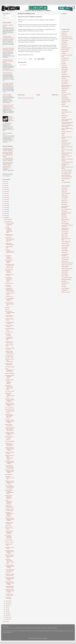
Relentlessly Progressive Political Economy (67, 86)
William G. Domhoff (66, 292)
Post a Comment (23, 65)
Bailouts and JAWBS (10, 373)
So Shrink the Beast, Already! (9, 275)
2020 (5, 193)
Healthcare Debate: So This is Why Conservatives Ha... (10, 353)
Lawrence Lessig (65, 257)
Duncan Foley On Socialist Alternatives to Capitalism (8, 49)
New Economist (65, 80)
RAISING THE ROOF (7, 73)
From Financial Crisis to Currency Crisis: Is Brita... (10, 411)
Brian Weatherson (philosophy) (65, 207)
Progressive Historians (66, 279)
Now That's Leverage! (10, 367)
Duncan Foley (64, 218)
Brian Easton (64, 204)
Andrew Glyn (64, 195)
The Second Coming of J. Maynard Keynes (9, 224)
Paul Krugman (65, 82)
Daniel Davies (64, 44)
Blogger (45, 638)
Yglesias (63, 104)
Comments (6, 18)
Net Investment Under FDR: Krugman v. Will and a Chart (10, 429)
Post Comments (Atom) (28, 98)
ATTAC (63, 114)
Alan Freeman (64, 188)
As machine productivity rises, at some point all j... (8, 159)
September (8, 603)
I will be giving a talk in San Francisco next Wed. (10, 571)
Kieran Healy (64, 252)
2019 (5, 195)
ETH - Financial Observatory (65, 141)
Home (38, 95)
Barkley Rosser (65, 201)
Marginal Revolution (66, 76)
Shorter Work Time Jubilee (9, 528)
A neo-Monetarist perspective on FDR (9, 338)
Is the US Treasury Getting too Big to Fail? (10, 304)
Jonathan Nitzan (65, 251)
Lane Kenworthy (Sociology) (65, 255)
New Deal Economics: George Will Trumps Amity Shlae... (9, 230)
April (7, 613)
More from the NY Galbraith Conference (9, 271)
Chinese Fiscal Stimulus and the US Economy (9, 444)
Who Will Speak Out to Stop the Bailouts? (10, 438)
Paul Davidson (65, 272)
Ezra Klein (64, 64)
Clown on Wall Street (10, 408)
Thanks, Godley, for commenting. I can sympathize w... (7, 168)
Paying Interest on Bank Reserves (9, 235)
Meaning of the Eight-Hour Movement (10, 575)
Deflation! (7, 309)
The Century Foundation (67, 172)
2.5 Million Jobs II (9, 296)
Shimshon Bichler (65, 283)
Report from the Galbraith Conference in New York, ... (10, 395)
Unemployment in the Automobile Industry (10, 376)
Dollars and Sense (65, 50)
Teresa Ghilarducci (65, 288)
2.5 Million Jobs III (9, 283)
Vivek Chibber (65, 290)
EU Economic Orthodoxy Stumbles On (8, 257)
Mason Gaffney (65, 261)
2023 (5, 187)
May (7, 611)
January (7, 619)
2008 (5, 217)
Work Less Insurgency (10, 441)
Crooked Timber (65, 40)
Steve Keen (64, 285)
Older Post (55, 95)
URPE (63, 180)
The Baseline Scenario (66, 94)
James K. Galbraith (66, 245)
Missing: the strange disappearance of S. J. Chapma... (10, 400)
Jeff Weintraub (65, 247)
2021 (5, 191)
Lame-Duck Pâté (9, 540)
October (7, 601)
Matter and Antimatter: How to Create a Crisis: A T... (10, 252)
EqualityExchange (65, 220)
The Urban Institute (66, 179)
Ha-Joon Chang (65, 231)
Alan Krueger (64, 190)
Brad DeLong (64, 203)
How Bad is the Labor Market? (10, 548)
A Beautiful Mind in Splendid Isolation (10, 587)
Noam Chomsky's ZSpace (67, 268)
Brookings (64, 117)
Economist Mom (65, 58)
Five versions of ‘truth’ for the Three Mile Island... (9, 279)
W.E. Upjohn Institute (66, 182)
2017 (5, 199)
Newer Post (21, 95)
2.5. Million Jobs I (9, 332)
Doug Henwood (65, 51)
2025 (5, 183)
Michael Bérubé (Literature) (67, 263)
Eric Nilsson (64, 221)
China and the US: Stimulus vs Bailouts (9, 261)
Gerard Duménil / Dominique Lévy (65, 229)
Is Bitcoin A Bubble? (7, 95)
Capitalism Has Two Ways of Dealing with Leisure (8, 106)
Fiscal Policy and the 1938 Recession (10, 510)
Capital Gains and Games (67, 37)
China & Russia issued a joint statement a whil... (8, 163)
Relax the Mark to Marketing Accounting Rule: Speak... (9, 492)
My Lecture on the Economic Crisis (9, 356)
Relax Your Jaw (65, 84)
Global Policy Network (66, 143)
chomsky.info (64, 211)
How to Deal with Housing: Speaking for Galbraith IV (10, 487)
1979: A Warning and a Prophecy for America (10, 299)
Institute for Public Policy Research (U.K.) (67, 154)
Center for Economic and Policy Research (67, 120)
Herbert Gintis (65, 237)
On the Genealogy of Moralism (10, 326)
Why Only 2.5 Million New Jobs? (10, 349)
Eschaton (63, 62)
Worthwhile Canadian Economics (66, 102)
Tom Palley (64, 96)
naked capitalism (65, 106)
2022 (5, 189)
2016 (5, 201)
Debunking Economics (66, 48)
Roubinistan (64, 90)
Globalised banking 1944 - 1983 (9, 316)
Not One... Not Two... (10, 542)
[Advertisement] (38, 81)
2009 (5, 215)
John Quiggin (64, 71)
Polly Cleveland (65, 276)
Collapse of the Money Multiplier (9, 244)
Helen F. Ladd (64, 235)
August (7, 605)
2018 (5, 197)
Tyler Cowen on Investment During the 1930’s (10, 312)
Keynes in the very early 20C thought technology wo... (8, 154)
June (7, 609)
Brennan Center (65, 116)
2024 (5, 185)
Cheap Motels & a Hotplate (67, 39)
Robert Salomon (65, 89)
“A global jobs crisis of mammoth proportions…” (9, 532)
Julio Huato (64, 73)
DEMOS (63, 133)
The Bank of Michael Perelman (10, 453)
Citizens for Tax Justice (66, 131)
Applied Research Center (67, 112)
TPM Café (64, 92)
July (6, 607)
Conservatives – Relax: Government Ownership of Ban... (10, 240)
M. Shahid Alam (65, 259)
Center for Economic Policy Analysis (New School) (67, 123)
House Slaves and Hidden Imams (9, 364)
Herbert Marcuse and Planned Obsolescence (12, 119)
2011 (5, 211)
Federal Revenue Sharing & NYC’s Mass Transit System (9, 416)
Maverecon (64, 78)
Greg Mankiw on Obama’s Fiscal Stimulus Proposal (10, 290)
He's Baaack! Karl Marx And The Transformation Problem (8, 61)
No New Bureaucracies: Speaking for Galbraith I (9, 502)
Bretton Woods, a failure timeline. (9, 425)
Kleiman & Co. (65, 75)
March (7, 615)
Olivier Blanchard (65, 270)
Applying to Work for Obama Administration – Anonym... (10, 457)
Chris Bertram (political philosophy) (66, 214)
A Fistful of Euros (65, 31)
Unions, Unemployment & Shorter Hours (10, 370)
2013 (5, 207)
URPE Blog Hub (65, 98)
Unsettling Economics (66, 100)
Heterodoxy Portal (65, 145)
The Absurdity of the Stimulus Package (9, 265)
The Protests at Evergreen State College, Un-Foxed (8, 84)
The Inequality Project (66, 174)
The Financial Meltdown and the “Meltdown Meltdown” (10, 514)
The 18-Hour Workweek (8, 335)
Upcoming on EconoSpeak (8, 598)
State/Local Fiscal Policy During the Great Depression (9, 467)
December (8, 219)
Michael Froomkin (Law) (67, 265)
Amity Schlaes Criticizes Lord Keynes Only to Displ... (9, 387)
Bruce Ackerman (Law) (66, 209)
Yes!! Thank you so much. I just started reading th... (8, 149)
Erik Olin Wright (65, 223)
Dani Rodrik (64, 42)
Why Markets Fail (9, 475)
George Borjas (65, 67)
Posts (5, 16)
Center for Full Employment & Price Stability (67, 126)
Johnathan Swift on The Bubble (9, 523)
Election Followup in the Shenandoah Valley (10, 556)
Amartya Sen (64, 192)
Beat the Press (64, 35)
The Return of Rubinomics (8, 286)
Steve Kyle (64, 287)
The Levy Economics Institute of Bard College (67, 176)
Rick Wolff (64, 281)
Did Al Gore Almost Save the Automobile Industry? (9, 382)
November (8, 221)
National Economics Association (66, 165)
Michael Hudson (65, 267)
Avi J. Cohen (64, 199)
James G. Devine (65, 243)
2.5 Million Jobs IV (9, 268)
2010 (5, 214)
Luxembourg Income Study (67, 162)
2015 (5, 203)
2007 (5, 622)
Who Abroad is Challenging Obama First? (9, 537)
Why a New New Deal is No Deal (9, 342)
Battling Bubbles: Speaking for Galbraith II (9, 497)
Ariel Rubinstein (65, 197)
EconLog (63, 53)
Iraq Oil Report (65, 69)
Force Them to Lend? (10, 391)
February (7, 617)
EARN (63, 135)
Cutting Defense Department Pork (9, 506)
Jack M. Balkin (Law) (66, 242)
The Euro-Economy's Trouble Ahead (10, 595)
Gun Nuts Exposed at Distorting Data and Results (8, 37)
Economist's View (65, 60)
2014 (5, 205)
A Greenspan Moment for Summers (10, 323)
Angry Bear (64, 33)
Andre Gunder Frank (66, 193)
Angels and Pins (9, 526)
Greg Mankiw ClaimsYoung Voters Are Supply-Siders (10, 561)
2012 (5, 209)
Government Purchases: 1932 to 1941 (10, 478)
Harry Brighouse (65, 233)
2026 (5, 181)
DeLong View (64, 46)
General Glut (64, 65)
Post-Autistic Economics (67, 170)
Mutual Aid (8, 307)
